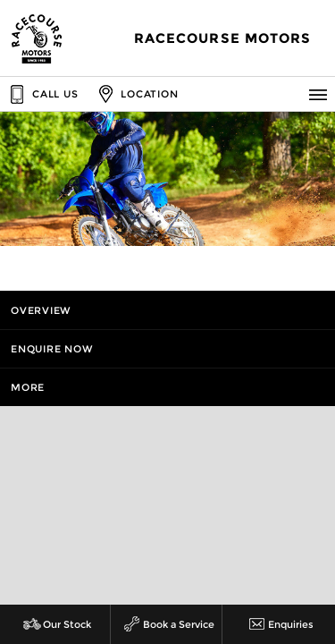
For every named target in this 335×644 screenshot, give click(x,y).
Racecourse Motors (222, 38)
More (28, 387)
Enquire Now (52, 349)
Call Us (42, 94)
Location (136, 94)
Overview (41, 310)
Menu (321, 94)
